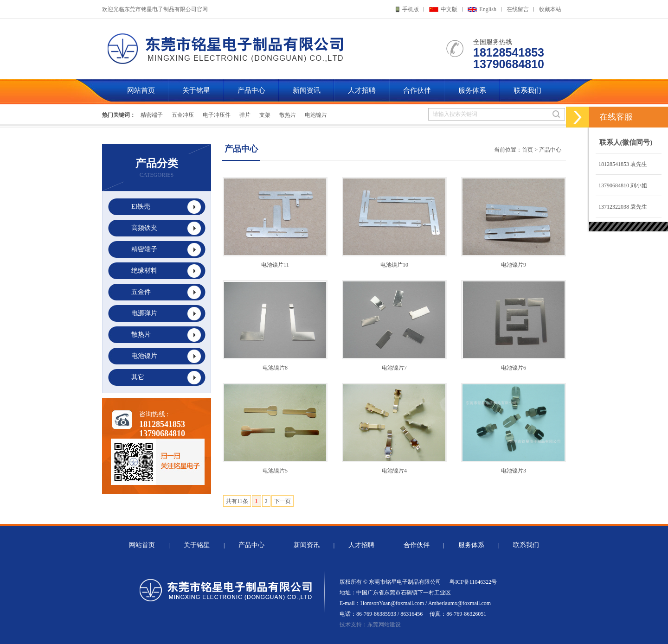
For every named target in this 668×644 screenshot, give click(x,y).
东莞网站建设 (384, 625)
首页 (527, 150)
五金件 (141, 292)
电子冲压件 (217, 115)
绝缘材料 (144, 271)
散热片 (288, 115)
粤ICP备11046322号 (473, 582)
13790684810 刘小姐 (621, 185)
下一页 (283, 501)
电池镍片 (316, 115)
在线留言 (518, 9)
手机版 (411, 9)
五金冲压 (183, 115)
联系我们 (527, 90)
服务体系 (472, 90)
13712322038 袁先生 (621, 207)
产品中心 (251, 90)
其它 (138, 377)
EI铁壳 (141, 207)
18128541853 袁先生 (621, 164)
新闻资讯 (307, 90)
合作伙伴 (417, 90)
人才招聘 (362, 90)
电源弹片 (144, 313)
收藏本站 (550, 9)
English (488, 9)
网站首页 (141, 90)
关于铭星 (196, 90)
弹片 (245, 115)
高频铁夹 (144, 228)
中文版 (449, 9)
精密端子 (152, 115)
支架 (265, 115)
